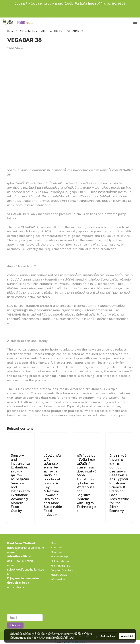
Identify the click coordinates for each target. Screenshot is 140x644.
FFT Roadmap (59, 557)
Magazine (57, 552)
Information (58, 579)
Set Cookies (108, 636)
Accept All (127, 636)
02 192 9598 (25, 561)
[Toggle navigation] (135, 23)
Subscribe (15, 625)
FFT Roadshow (60, 561)
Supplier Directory (62, 570)
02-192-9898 (116, 4)
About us (57, 547)
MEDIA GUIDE (59, 575)
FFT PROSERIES (60, 566)
